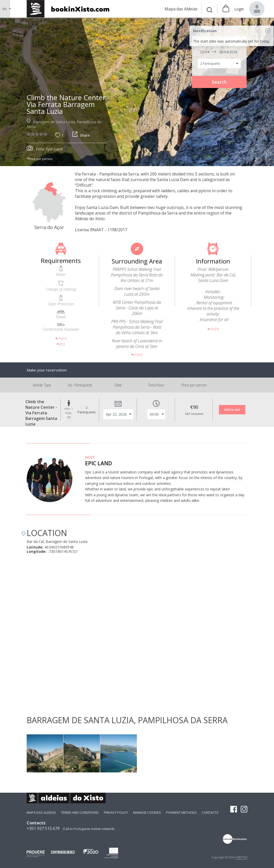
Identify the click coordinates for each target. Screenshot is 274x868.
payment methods (181, 812)
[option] (137, 92)
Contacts (210, 812)
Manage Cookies (147, 812)
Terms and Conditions (80, 812)
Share (81, 135)
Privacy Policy (116, 812)
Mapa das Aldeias (41, 812)
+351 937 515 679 (43, 828)
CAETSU (241, 857)
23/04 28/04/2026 (219, 52)
